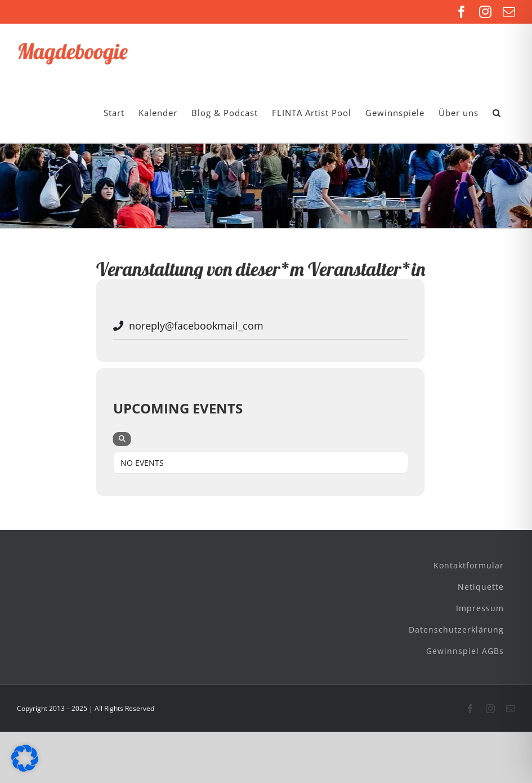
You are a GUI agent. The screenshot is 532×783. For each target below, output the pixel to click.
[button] (497, 113)
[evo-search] (122, 439)
